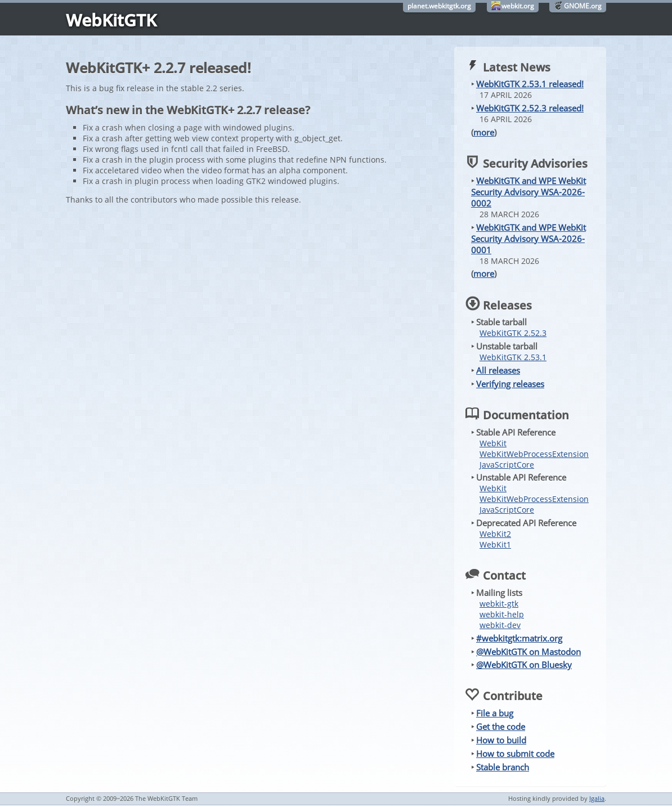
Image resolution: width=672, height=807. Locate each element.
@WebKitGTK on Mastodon (528, 652)
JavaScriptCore (507, 465)
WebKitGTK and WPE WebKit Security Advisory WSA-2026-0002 (528, 192)
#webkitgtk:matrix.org (519, 638)
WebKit (493, 443)
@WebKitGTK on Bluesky (524, 665)
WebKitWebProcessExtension (534, 454)
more (484, 132)
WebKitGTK (111, 20)
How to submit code (515, 754)
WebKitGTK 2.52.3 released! (530, 108)
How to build (501, 740)
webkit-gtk (499, 604)
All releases (498, 370)
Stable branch (503, 767)
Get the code (501, 727)
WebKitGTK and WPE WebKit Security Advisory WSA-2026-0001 (528, 239)
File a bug (495, 713)
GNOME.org (583, 6)
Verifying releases (510, 384)
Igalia (597, 798)
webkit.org (518, 6)
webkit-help (502, 614)
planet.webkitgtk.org (439, 6)
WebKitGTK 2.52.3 (513, 333)
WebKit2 (495, 534)
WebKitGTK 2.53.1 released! (530, 84)
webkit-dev (500, 625)
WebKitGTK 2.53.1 (513, 357)
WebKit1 (495, 544)
